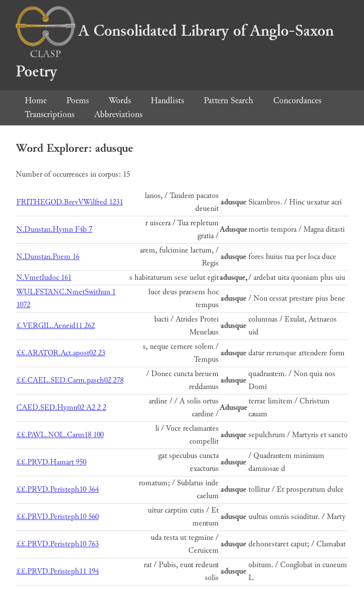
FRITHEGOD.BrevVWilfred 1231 (70, 202)
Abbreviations (118, 114)
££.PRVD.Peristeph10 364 (58, 490)
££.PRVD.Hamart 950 (51, 462)
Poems (78, 100)
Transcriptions (50, 114)
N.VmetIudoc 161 (44, 278)
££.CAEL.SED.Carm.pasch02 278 (70, 380)
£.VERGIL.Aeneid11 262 (56, 326)
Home (36, 100)
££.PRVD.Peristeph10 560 (58, 517)
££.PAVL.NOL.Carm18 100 (60, 435)
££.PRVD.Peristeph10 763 (58, 544)
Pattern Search (229, 100)
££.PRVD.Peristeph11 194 (58, 571)
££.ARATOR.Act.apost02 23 (61, 353)
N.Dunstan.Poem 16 (48, 257)
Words (120, 100)
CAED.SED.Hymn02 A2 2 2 (61, 408)
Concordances (297, 100)
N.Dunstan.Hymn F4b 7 (54, 229)
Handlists (167, 100)
